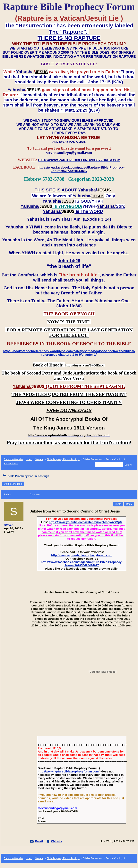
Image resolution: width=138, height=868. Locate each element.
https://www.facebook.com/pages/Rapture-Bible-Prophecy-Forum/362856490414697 (82, 564)
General (39, 459)
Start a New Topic (13, 484)
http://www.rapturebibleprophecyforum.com (82, 555)
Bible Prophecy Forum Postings (63, 459)
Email (39, 841)
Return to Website (13, 459)
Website (57, 841)
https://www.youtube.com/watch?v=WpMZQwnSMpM (86, 522)
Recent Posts (11, 464)
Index (29, 459)
